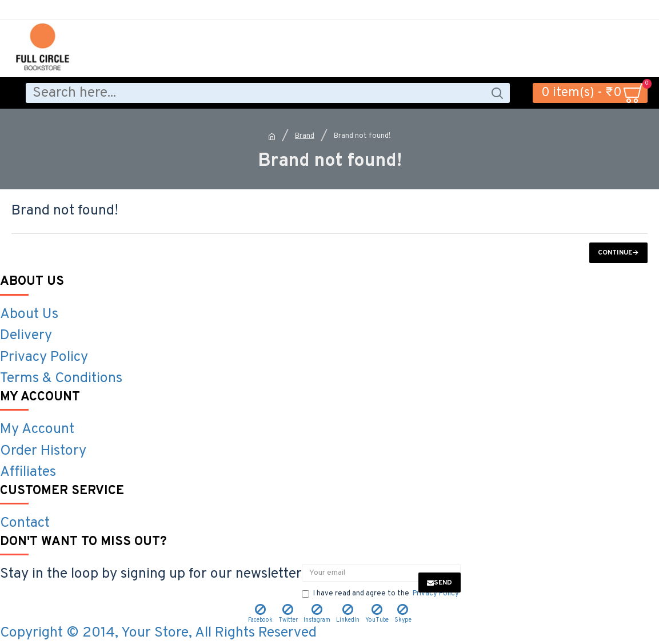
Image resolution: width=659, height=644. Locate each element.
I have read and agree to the (381, 594)
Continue (615, 253)
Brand (305, 136)
